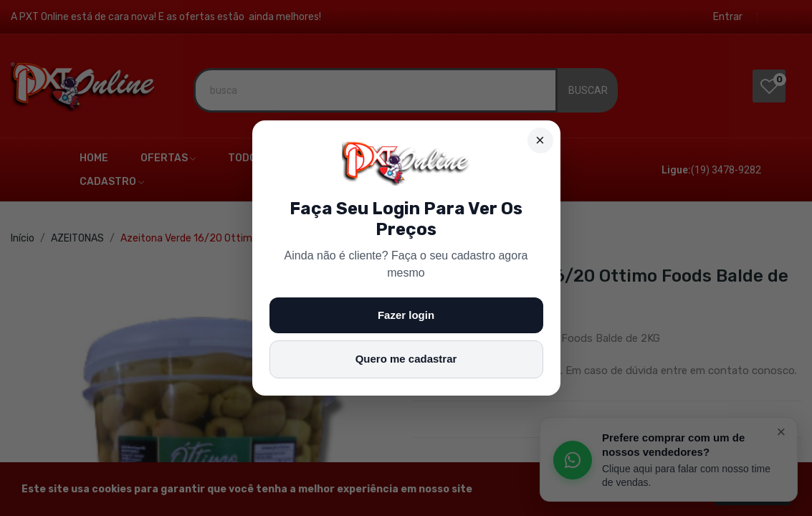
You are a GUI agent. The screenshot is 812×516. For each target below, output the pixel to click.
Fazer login (406, 315)
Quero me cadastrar (406, 359)
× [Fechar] (540, 140)
